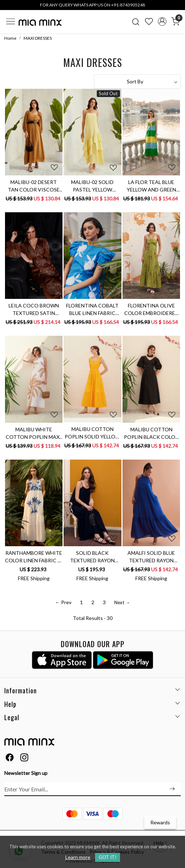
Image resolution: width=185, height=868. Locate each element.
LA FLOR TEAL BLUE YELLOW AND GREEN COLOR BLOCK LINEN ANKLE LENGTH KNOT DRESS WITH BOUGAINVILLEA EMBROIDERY (151, 186)
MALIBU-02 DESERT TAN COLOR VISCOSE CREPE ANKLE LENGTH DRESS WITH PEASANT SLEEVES (34, 186)
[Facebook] (10, 758)
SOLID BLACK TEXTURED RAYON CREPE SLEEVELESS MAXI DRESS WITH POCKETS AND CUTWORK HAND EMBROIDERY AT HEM (92, 557)
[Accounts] (162, 21)
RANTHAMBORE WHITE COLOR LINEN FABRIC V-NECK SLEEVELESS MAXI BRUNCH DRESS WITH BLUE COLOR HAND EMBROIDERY (34, 557)
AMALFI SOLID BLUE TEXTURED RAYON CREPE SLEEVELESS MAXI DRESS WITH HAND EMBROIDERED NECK (151, 557)
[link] (136, 21)
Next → (122, 602)
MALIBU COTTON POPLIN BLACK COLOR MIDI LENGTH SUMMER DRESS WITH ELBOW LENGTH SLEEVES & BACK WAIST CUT (151, 433)
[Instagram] (24, 758)
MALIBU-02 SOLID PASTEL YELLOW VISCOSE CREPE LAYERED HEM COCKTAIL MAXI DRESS (92, 186)
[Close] (177, 8)
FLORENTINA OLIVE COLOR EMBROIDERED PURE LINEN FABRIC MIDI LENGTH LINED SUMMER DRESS (151, 310)
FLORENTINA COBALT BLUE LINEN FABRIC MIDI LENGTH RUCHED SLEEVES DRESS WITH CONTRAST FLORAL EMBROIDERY (92, 310)
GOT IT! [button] (107, 857)
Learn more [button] (78, 857)
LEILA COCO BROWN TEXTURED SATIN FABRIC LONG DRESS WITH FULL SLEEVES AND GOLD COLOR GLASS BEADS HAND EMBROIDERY (34, 310)
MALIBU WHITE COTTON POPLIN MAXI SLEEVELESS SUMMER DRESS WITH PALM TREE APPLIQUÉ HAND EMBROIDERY (34, 433)
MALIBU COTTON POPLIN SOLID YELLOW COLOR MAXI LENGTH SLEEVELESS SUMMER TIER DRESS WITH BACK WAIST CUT (92, 433)
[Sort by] (137, 82)
